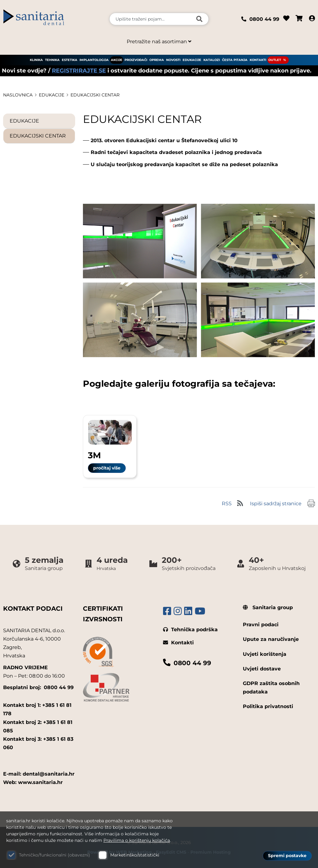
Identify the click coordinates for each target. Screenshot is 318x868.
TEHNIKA (52, 60)
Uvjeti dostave (262, 669)
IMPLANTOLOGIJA (94, 60)
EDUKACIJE (192, 60)
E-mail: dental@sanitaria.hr (39, 774)
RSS (227, 504)
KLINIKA (36, 60)
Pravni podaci (261, 625)
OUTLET (275, 60)
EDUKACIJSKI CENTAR (95, 95)
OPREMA (157, 60)
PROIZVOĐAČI (136, 60)
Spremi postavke (287, 856)
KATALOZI (212, 60)
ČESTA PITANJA (235, 60)
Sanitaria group (268, 607)
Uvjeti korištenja (265, 654)
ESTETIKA (70, 60)
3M (94, 455)
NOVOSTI (173, 60)
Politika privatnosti (268, 706)
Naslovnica (18, 95)
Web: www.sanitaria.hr (33, 782)
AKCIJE (117, 60)
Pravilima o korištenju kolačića (137, 840)
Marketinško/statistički (135, 855)
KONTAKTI (258, 60)
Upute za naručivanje (271, 639)
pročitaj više (107, 468)
